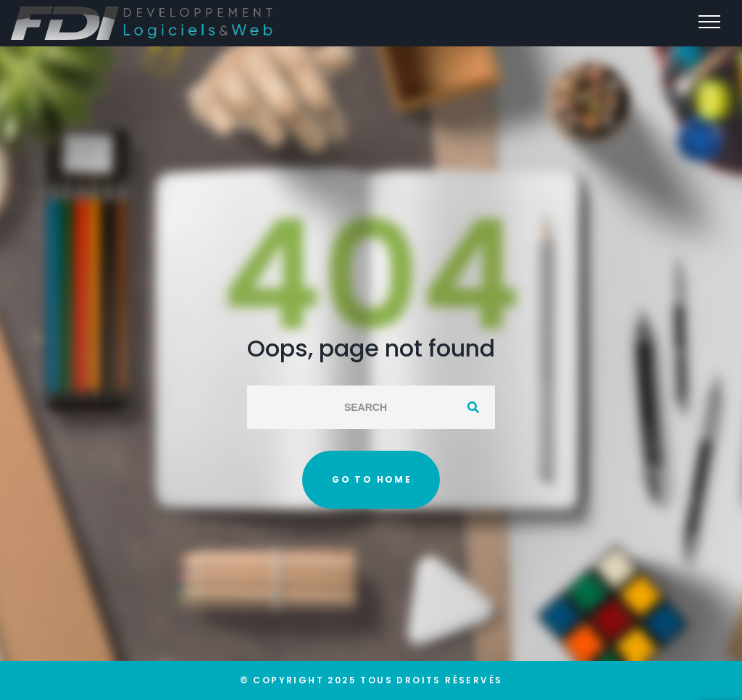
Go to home (372, 479)
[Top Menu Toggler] (709, 22)
